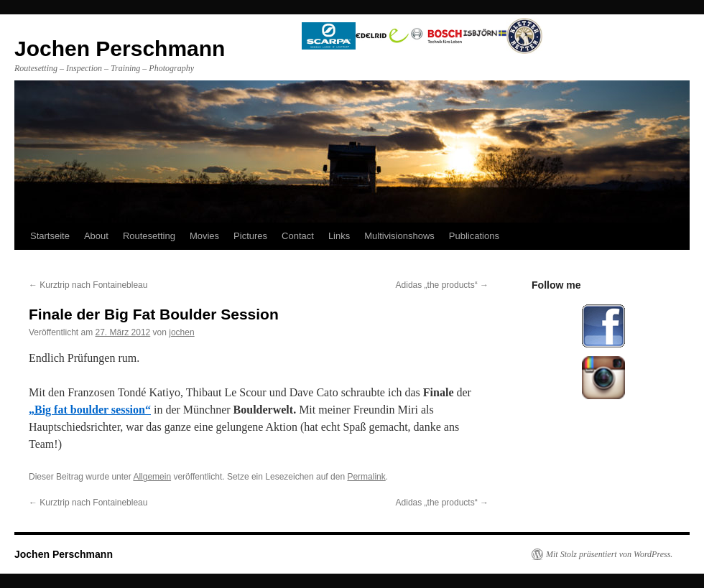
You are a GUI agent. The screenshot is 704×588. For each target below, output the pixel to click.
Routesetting (149, 236)
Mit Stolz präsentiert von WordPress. (609, 554)
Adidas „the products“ (442, 285)
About (96, 236)
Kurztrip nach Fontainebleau (88, 285)
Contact (298, 236)
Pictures (250, 236)
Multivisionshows (399, 236)
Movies (204, 236)
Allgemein (152, 477)
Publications (474, 236)
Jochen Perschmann (64, 554)
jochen (181, 332)
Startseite (50, 236)
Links (339, 236)
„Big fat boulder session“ (90, 410)
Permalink (366, 477)
